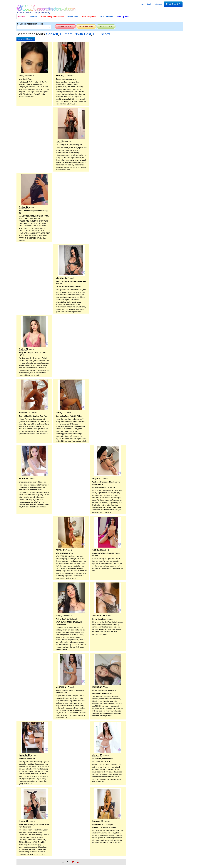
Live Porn (33, 17)
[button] (26, 39)
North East (83, 34)
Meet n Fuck (73, 17)
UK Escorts (102, 34)
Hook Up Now (123, 17)
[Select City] (34, 27)
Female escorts (65, 27)
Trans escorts (86, 27)
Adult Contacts (106, 17)
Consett (52, 34)
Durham (66, 34)
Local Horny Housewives (53, 17)
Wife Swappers (89, 17)
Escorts (22, 17)
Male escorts (106, 27)
